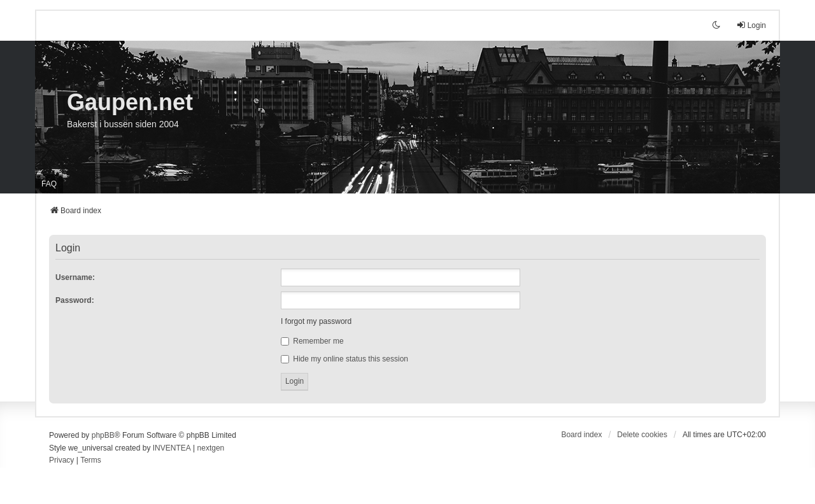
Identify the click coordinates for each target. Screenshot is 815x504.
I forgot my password (316, 321)
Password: (75, 300)
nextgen (211, 448)
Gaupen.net (130, 102)
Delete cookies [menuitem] (642, 435)
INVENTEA (172, 448)
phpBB (103, 435)
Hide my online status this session (344, 359)
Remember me (312, 341)
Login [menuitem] (751, 25)
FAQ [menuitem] (49, 184)
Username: (75, 277)
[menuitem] (61, 461)
